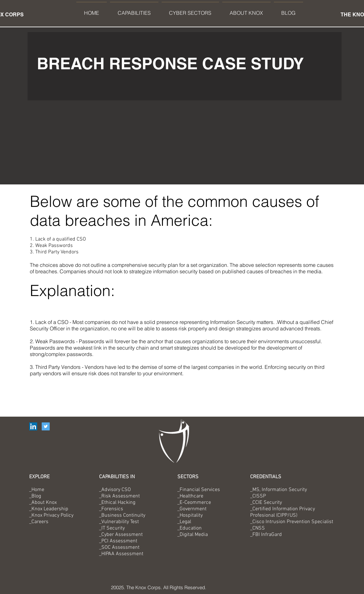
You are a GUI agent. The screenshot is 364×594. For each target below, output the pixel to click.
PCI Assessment (119, 541)
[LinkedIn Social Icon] (33, 426)
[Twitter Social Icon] (46, 426)
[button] (134, 10)
